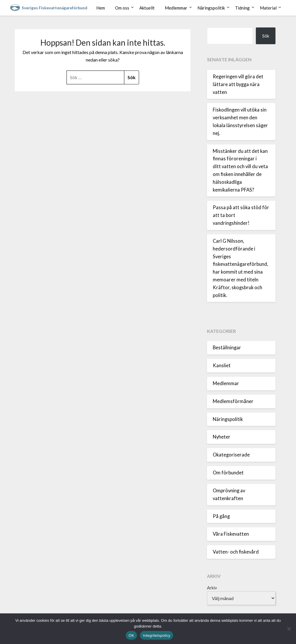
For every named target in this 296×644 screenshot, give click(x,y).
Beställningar (227, 348)
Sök (266, 36)
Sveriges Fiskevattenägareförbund (54, 8)
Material (268, 8)
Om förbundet (228, 473)
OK (131, 635)
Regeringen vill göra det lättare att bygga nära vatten (238, 84)
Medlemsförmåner (233, 401)
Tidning (242, 8)
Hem (101, 8)
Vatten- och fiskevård (236, 552)
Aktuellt (147, 8)
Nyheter (222, 437)
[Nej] (289, 629)
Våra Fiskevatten (231, 534)
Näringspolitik (211, 8)
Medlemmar (176, 8)
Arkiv (212, 588)
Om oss (122, 8)
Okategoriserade (231, 455)
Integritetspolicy (157, 635)
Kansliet (222, 365)
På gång (221, 516)
